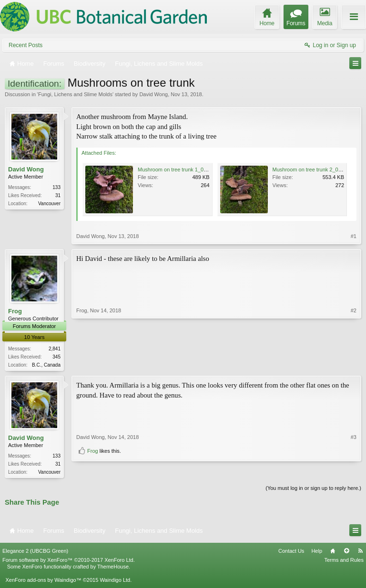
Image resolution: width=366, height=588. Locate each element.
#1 (354, 236)
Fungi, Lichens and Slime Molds (75, 94)
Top (346, 553)
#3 (354, 456)
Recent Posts (25, 45)
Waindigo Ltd (115, 582)
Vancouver (49, 204)
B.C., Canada (46, 365)
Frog (15, 311)
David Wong (153, 94)
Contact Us (291, 553)
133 (56, 187)
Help (317, 553)
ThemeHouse (113, 568)
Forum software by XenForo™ (69, 562)
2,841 (55, 349)
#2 (354, 364)
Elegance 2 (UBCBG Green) (35, 553)
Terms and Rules (344, 562)
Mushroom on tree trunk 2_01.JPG (313, 169)
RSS (360, 553)
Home (333, 553)
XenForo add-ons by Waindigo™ (43, 582)
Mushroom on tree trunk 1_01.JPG (178, 169)
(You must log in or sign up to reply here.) (313, 490)
